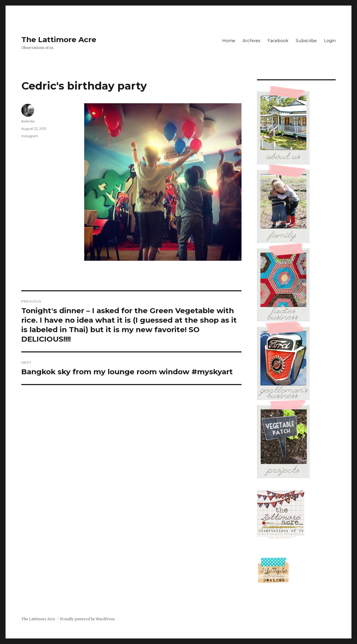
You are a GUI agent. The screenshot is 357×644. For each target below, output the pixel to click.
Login (330, 41)
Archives (251, 41)
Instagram (30, 136)
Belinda (28, 121)
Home (229, 41)
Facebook (278, 41)
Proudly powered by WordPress (87, 619)
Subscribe (306, 41)
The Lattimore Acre (59, 40)
